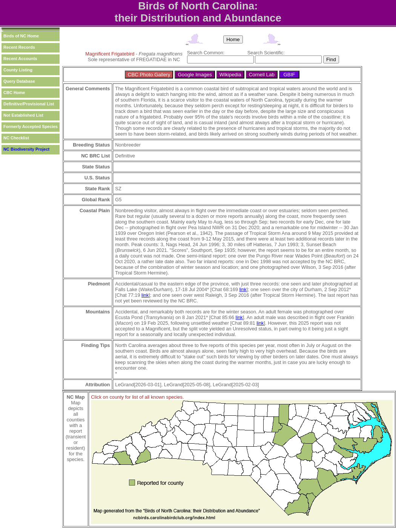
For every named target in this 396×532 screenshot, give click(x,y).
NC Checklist (16, 138)
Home (233, 39)
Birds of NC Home (21, 36)
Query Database (19, 81)
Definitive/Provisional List (29, 104)
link (243, 289)
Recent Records (19, 47)
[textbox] (220, 59)
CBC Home (14, 93)
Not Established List (23, 115)
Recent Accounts (20, 59)
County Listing (18, 70)
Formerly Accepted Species (31, 126)
